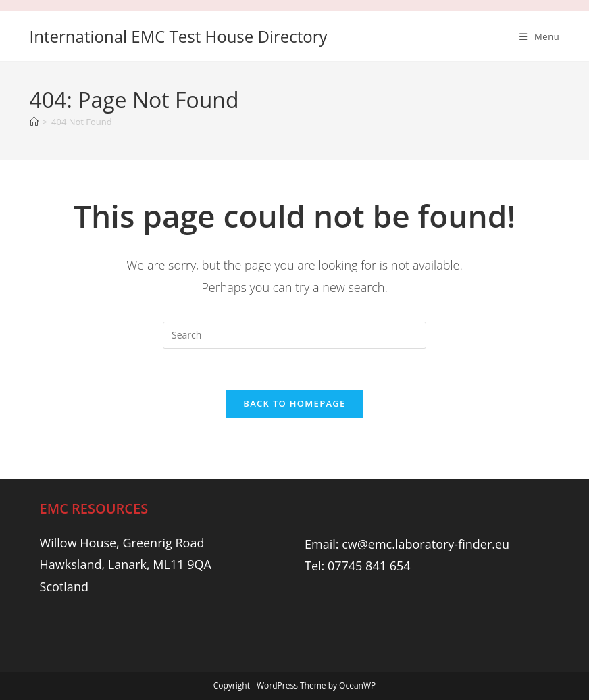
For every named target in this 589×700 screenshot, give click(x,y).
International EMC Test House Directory (179, 36)
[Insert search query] (294, 335)
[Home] (34, 122)
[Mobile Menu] (539, 36)
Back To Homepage (294, 403)
